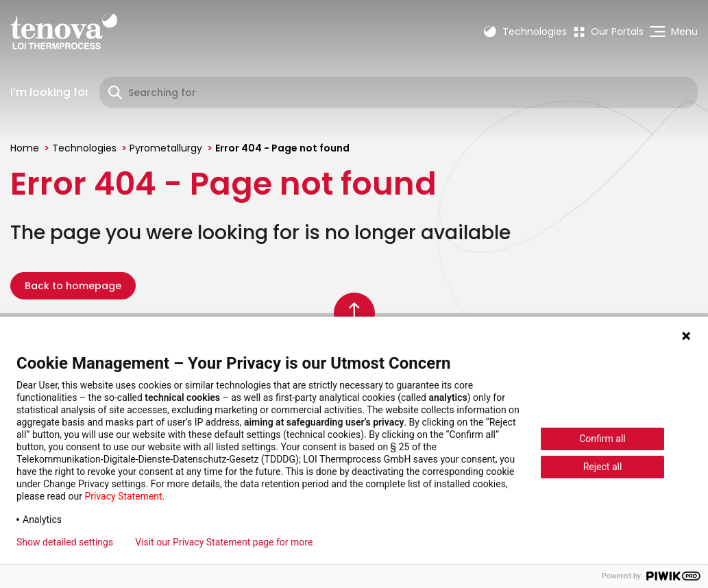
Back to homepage (73, 286)
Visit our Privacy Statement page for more (224, 542)
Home (25, 148)
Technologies (84, 148)
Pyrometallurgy (166, 148)
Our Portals (609, 32)
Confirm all (602, 439)
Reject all (603, 467)
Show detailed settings (65, 542)
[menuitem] (609, 32)
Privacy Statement (123, 496)
